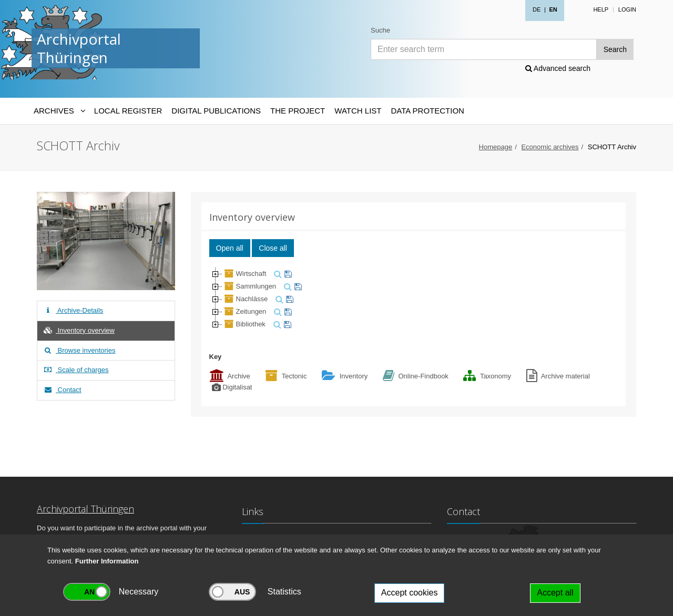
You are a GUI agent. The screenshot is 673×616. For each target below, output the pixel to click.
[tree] (414, 299)
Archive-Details (73, 310)
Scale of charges (75, 370)
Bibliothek (244, 324)
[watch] (287, 274)
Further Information (107, 561)
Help (601, 9)
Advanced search (558, 68)
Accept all (555, 593)
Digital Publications (216, 111)
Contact (62, 390)
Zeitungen (244, 311)
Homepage (496, 147)
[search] (277, 274)
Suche (380, 30)
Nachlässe (245, 299)
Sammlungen (249, 286)
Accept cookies (410, 593)
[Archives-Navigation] (59, 111)
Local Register (128, 111)
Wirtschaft (244, 274)
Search (615, 49)
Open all (230, 248)
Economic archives (550, 147)
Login (627, 9)
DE (537, 9)
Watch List (358, 111)
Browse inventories (79, 350)
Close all (273, 248)
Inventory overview (79, 330)
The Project (298, 111)
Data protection (427, 111)
